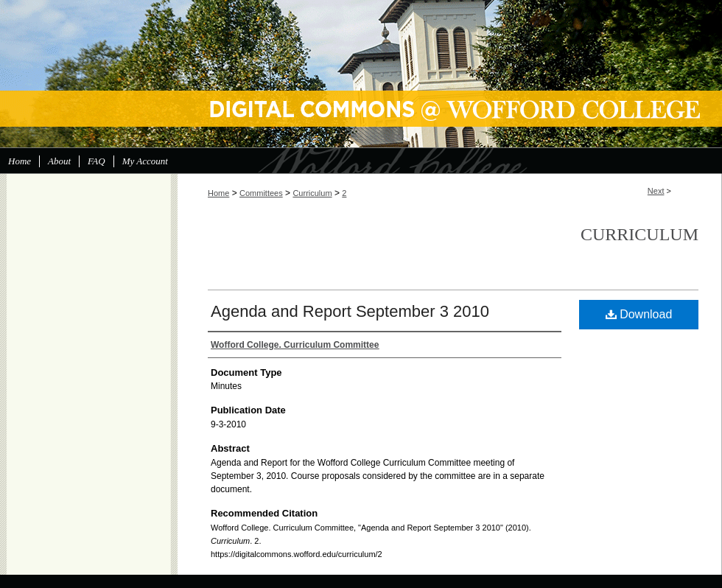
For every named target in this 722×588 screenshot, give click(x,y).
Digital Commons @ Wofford (361, 74)
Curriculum (312, 193)
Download (639, 314)
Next (656, 191)
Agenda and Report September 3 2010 (350, 311)
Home (218, 193)
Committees (261, 193)
